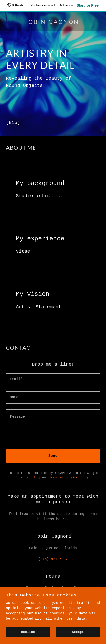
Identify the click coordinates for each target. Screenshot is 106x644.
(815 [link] (12, 123)
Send (53, 456)
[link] (53, 23)
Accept (78, 632)
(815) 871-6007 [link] (53, 559)
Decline (28, 632)
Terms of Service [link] (64, 477)
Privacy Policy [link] (28, 477)
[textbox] (53, 379)
